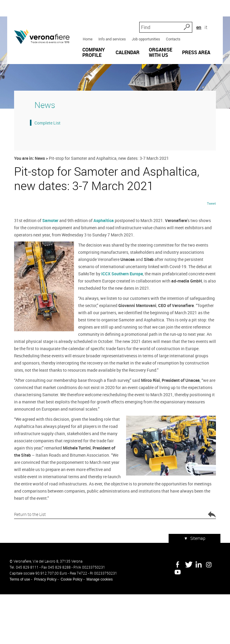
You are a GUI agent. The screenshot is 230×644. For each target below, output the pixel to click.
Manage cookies (97, 629)
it (217, 15)
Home (87, 27)
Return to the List (115, 568)
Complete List (45, 152)
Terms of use (18, 629)
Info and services (111, 27)
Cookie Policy (69, 629)
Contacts (172, 27)
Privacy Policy (43, 629)
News (38, 187)
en (209, 15)
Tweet (214, 263)
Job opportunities (145, 27)
